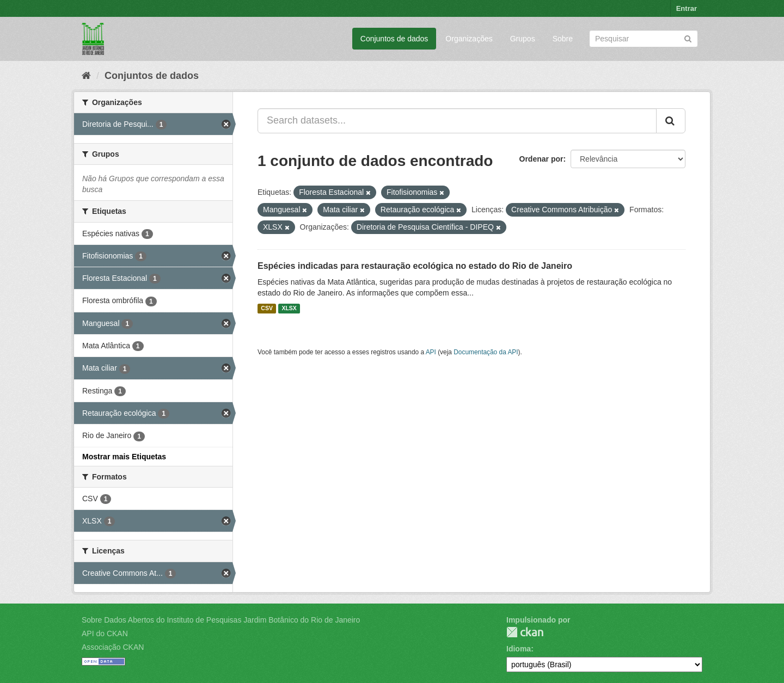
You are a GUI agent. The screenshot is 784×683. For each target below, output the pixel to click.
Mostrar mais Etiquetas (124, 457)
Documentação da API (486, 352)
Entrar (687, 8)
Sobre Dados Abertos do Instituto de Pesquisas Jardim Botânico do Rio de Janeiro (221, 620)
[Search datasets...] (457, 121)
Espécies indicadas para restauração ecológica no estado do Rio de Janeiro (415, 266)
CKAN (525, 632)
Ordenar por (541, 159)
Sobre (563, 39)
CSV (267, 309)
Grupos (523, 39)
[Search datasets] (644, 39)
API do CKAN (105, 633)
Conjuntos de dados (394, 39)
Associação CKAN (113, 647)
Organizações (469, 39)
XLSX (289, 309)
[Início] (86, 76)
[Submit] (688, 38)
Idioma (519, 649)
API (431, 352)
